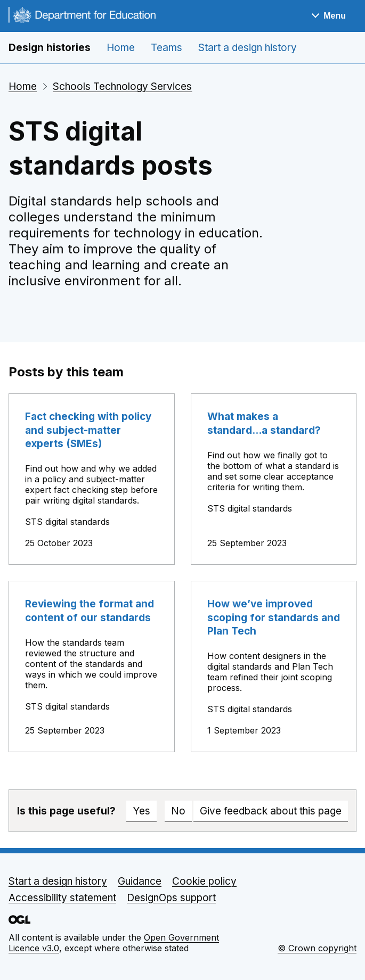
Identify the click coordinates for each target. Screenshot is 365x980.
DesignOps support (171, 898)
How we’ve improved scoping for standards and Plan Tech (274, 617)
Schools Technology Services (122, 87)
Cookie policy (204, 881)
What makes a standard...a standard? (264, 423)
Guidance (140, 881)
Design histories (50, 48)
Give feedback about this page (271, 811)
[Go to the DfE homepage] (82, 17)
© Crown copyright (317, 948)
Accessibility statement (62, 898)
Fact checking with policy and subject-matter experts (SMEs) (88, 430)
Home (121, 48)
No (178, 811)
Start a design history (248, 48)
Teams (167, 48)
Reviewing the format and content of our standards (90, 611)
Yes (141, 811)
